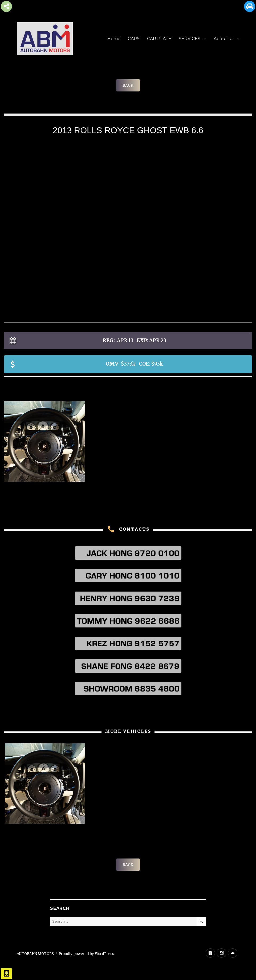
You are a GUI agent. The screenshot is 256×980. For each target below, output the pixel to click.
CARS (134, 39)
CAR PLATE (159, 39)
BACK (128, 85)
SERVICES (190, 39)
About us (224, 39)
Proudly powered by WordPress (86, 954)
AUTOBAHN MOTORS (35, 954)
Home (114, 39)
